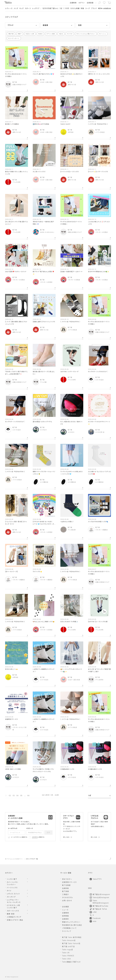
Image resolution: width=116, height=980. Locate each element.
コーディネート (14, 38)
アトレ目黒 (51, 34)
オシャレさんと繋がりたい (86, 34)
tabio (41, 34)
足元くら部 (30, 34)
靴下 (20, 34)
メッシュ (103, 34)
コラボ (70, 34)
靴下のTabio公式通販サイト (14, 859)
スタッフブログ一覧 (32, 859)
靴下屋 (11, 34)
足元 (61, 34)
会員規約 (35, 837)
